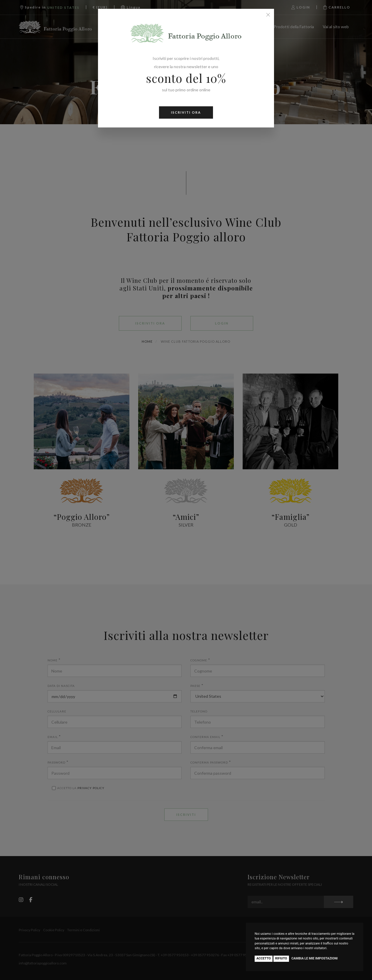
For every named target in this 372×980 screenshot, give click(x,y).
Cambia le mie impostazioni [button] (314, 958)
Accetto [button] (264, 958)
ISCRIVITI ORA (186, 112)
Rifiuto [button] (281, 958)
